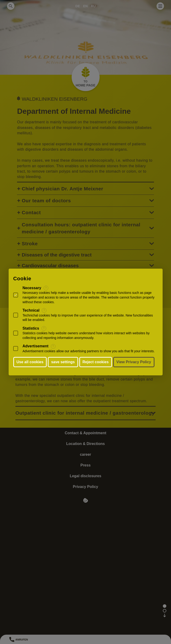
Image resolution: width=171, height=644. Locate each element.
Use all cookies (30, 362)
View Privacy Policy (134, 362)
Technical (31, 310)
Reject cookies (96, 362)
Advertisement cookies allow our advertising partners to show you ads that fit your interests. (89, 351)
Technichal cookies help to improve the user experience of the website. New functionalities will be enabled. (88, 318)
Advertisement (36, 346)
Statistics (31, 328)
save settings (63, 362)
